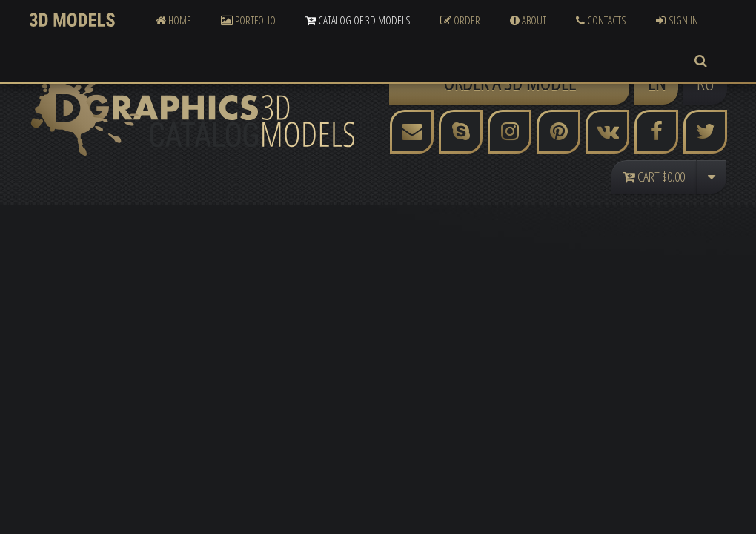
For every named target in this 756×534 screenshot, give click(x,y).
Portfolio (248, 20)
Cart (654, 177)
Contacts (601, 20)
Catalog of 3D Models (358, 20)
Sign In (677, 20)
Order (460, 20)
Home (173, 20)
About (528, 20)
